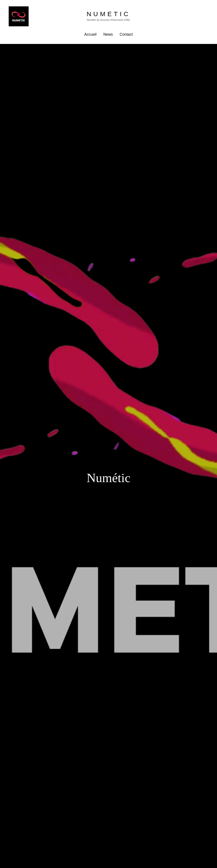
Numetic (109, 14)
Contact (126, 34)
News (108, 34)
